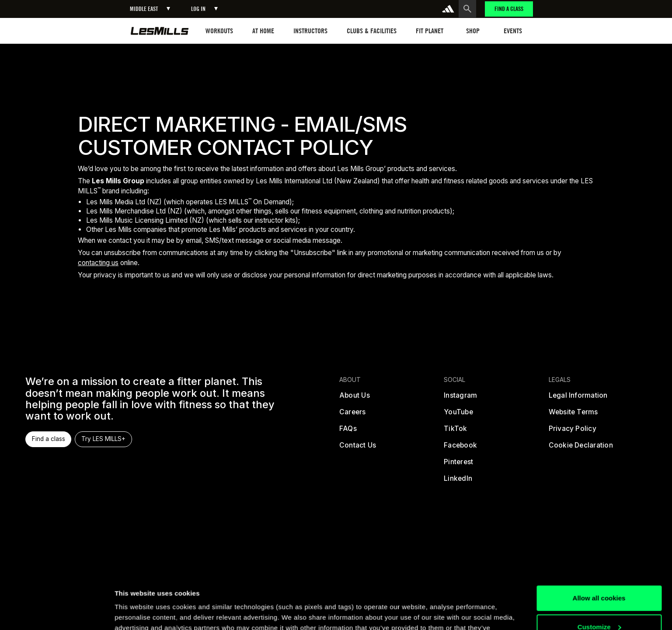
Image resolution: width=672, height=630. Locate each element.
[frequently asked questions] (348, 432)
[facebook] (461, 448)
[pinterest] (459, 465)
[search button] (467, 9)
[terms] (573, 415)
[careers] (353, 415)
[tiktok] (456, 432)
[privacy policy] (573, 432)
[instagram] (461, 399)
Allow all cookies (599, 548)
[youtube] (459, 415)
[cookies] (581, 448)
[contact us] (358, 448)
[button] (150, 9)
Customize (599, 577)
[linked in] (458, 482)
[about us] (355, 399)
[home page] (160, 31)
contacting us (98, 263)
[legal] (578, 399)
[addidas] (448, 9)
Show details (135, 613)
